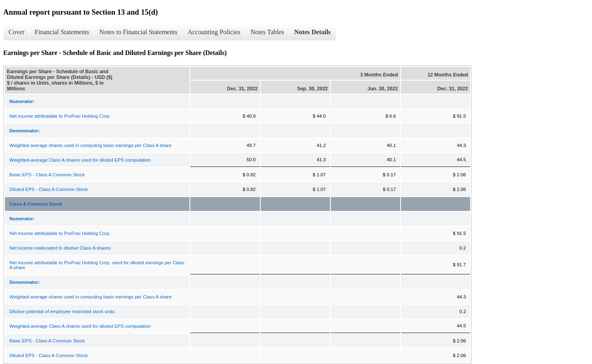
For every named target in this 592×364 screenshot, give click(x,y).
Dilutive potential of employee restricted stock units (62, 311)
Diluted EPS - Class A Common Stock (48, 189)
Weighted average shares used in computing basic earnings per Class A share (90, 145)
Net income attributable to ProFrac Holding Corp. (60, 116)
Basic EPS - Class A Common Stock (47, 175)
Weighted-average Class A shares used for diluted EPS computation (80, 160)
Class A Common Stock (36, 204)
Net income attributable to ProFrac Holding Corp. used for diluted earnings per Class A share (97, 265)
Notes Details (312, 32)
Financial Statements (62, 32)
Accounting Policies (214, 32)
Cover (17, 32)
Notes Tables (267, 32)
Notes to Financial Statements (139, 32)
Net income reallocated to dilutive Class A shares (60, 248)
